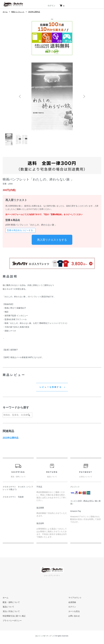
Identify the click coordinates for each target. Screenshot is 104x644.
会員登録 (72, 602)
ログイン (51, 6)
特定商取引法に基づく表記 (14, 616)
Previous (20, 96)
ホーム (5, 12)
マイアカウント (75, 598)
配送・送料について (11, 602)
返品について (8, 607)
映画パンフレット (18, 12)
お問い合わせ (74, 616)
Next (84, 96)
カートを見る (74, 611)
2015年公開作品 (34, 12)
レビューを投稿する (51, 387)
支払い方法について (11, 611)
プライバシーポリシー (12, 621)
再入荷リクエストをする (52, 240)
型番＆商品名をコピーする (20, 230)
